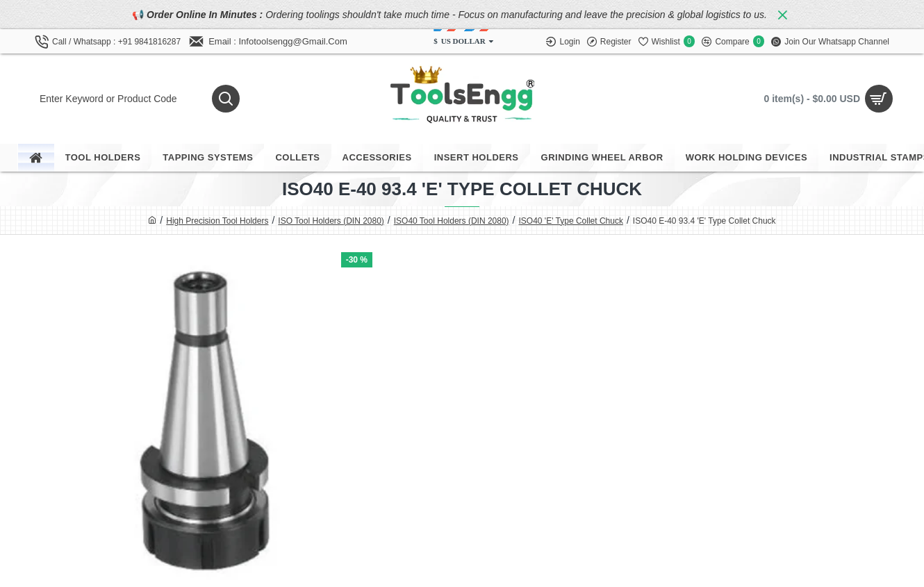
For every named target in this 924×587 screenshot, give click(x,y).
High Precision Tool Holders (217, 221)
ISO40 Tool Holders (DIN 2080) (452, 221)
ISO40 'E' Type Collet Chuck (570, 221)
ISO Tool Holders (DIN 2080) (331, 221)
